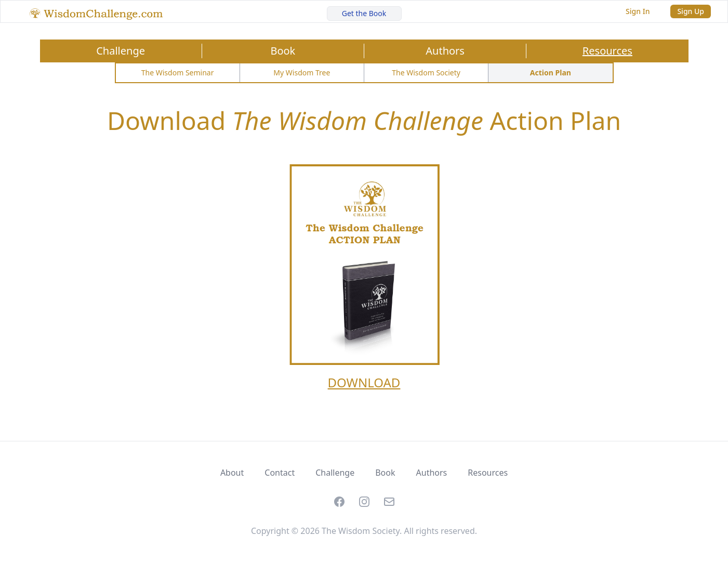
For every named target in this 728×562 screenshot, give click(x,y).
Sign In (638, 11)
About (232, 473)
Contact (280, 473)
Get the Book (364, 13)
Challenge (121, 51)
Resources (607, 51)
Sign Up (691, 11)
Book (283, 51)
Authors (445, 51)
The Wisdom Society (426, 73)
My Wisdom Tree (302, 73)
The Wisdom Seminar (178, 73)
